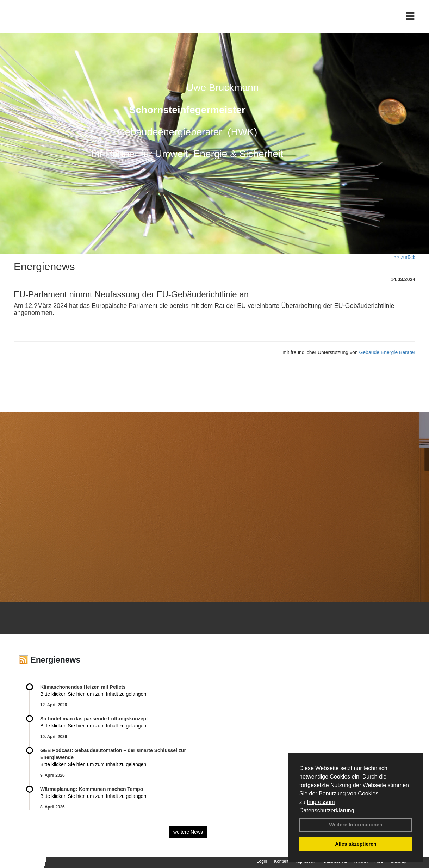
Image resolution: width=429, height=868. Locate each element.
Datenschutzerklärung (327, 810)
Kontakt (281, 861)
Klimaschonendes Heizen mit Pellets (83, 687)
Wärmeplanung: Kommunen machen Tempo (92, 789)
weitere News (188, 832)
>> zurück (405, 257)
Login (262, 861)
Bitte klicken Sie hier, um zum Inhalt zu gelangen (93, 694)
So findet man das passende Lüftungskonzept (94, 719)
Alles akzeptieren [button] (356, 844)
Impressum (321, 802)
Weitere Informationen (356, 825)
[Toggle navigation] (410, 20)
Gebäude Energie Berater (387, 352)
